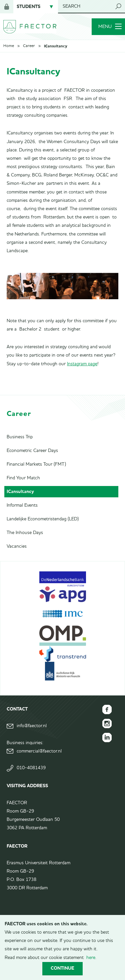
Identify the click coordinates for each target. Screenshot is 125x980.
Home (9, 46)
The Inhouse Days (25, 533)
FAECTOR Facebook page (107, 709)
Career (29, 46)
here (91, 958)
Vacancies (17, 546)
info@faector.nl (32, 726)
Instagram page (82, 364)
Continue (62, 968)
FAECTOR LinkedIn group (107, 738)
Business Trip (20, 437)
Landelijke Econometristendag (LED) (43, 519)
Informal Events (22, 505)
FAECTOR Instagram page (107, 723)
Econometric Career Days (32, 451)
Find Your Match (23, 478)
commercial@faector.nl (39, 751)
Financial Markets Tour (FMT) (36, 464)
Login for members (7, 7)
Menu (110, 27)
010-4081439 (31, 768)
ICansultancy (55, 46)
